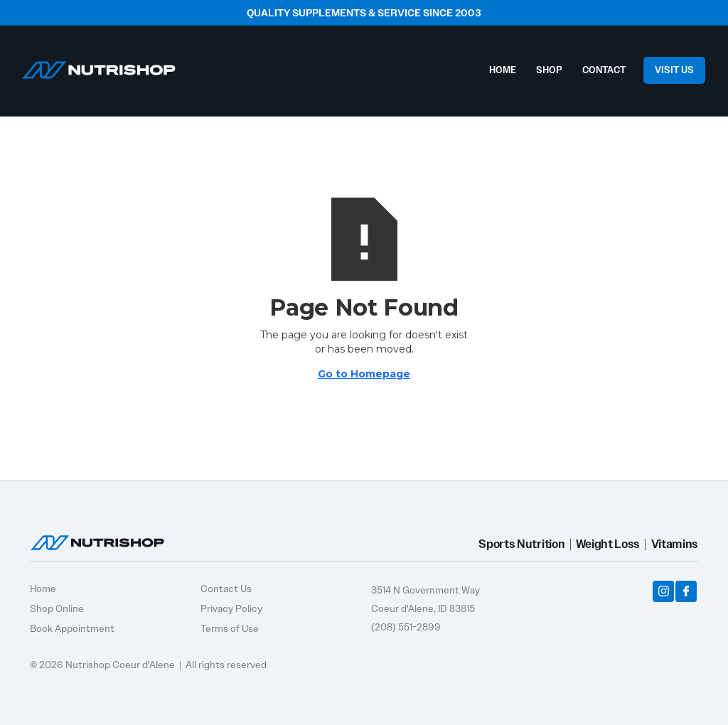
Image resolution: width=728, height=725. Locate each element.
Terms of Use (230, 628)
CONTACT (604, 70)
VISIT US (674, 70)
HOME (503, 70)
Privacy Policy (231, 608)
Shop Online (57, 608)
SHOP (549, 70)
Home (43, 589)
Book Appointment (72, 628)
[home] (99, 66)
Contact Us (226, 589)
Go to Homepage (364, 374)
